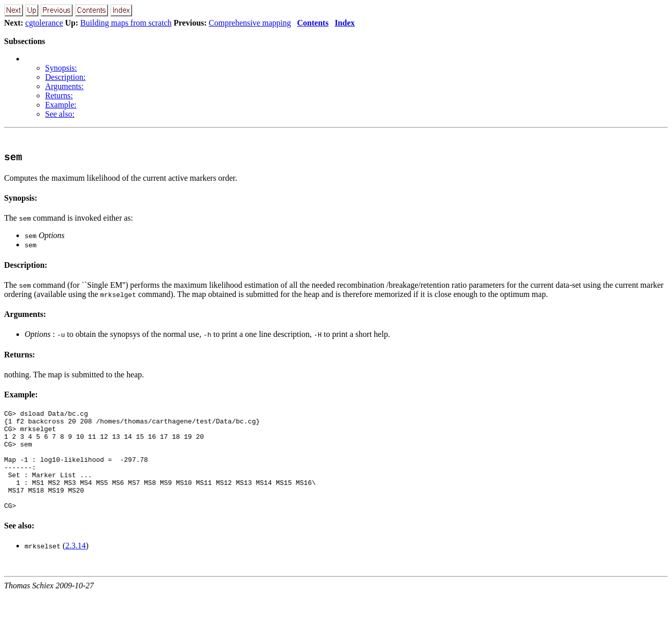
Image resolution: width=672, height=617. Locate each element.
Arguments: (64, 86)
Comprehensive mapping (250, 23)
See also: (60, 114)
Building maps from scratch (126, 23)
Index (344, 23)
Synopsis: (61, 68)
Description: (65, 77)
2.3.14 (76, 568)
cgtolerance (44, 23)
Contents (313, 23)
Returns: (59, 95)
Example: (61, 105)
